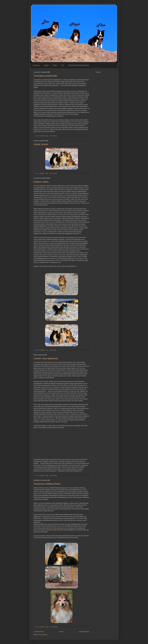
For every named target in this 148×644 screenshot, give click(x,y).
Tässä (43, 232)
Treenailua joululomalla (45, 76)
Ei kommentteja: (53, 136)
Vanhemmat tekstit (84, 632)
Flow (55, 65)
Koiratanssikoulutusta (79, 65)
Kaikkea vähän (41, 182)
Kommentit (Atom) (42, 635)
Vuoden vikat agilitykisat (46, 358)
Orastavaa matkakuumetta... (48, 484)
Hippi (46, 65)
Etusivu (36, 65)
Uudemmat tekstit (39, 632)
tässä (41, 129)
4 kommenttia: (53, 350)
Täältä (36, 116)
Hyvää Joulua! (41, 144)
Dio (63, 65)
